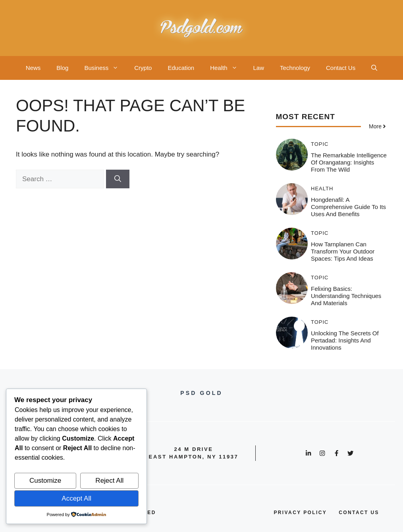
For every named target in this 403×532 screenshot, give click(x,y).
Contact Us (341, 68)
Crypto (143, 68)
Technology (295, 68)
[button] (374, 68)
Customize (45, 481)
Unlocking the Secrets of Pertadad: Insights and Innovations (345, 340)
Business (105, 68)
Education (181, 68)
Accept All (76, 498)
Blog (62, 68)
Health (228, 68)
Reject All (109, 481)
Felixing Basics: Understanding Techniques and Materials (346, 296)
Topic (320, 144)
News (33, 68)
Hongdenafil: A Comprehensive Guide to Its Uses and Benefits (348, 207)
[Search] (118, 179)
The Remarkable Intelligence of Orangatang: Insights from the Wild (349, 162)
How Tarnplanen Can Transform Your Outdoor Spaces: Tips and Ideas (343, 251)
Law (259, 68)
